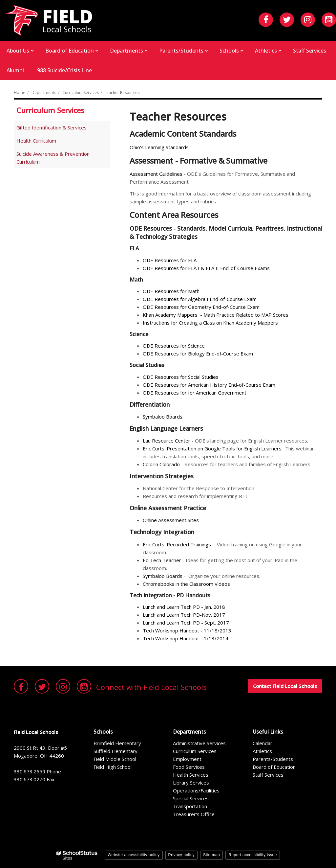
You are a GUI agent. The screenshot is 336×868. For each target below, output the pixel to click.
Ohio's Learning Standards (159, 147)
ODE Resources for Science (174, 346)
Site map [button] (211, 855)
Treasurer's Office (194, 814)
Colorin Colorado (161, 464)
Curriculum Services (81, 92)
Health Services (191, 775)
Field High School (113, 767)
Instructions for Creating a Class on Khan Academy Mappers (211, 323)
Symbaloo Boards (163, 417)
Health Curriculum (36, 141)
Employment (187, 759)
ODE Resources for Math (172, 291)
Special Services (191, 798)
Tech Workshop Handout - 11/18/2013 (187, 630)
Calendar (262, 743)
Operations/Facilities (196, 790)
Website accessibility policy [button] (134, 855)
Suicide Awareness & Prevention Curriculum (53, 158)
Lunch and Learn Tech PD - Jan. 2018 (185, 607)
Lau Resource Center (167, 441)
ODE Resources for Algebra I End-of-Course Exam (200, 299)
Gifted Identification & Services (52, 127)
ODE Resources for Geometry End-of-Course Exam (202, 307)
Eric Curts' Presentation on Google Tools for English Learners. (213, 448)
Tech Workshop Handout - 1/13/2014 (186, 638)
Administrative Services (199, 743)
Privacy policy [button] (181, 855)
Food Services (189, 767)
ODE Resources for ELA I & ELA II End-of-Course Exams (206, 268)
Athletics (262, 751)
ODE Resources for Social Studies (181, 377)
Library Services (191, 783)
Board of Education (274, 767)
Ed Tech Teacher (162, 560)
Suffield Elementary (115, 751)
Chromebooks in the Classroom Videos (187, 584)
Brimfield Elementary (117, 743)
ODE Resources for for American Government (195, 393)
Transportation (190, 806)
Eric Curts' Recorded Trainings (177, 544)
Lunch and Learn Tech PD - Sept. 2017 (187, 623)
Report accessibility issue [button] (253, 855)
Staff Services (268, 775)
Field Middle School (115, 759)
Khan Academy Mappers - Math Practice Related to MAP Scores (216, 315)
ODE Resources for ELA (170, 260)
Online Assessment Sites (171, 520)
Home (20, 92)
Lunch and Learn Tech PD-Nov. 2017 (185, 615)
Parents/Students (273, 759)
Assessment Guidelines (156, 174)
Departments (44, 92)
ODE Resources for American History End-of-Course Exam (209, 385)
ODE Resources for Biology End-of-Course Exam (198, 354)
